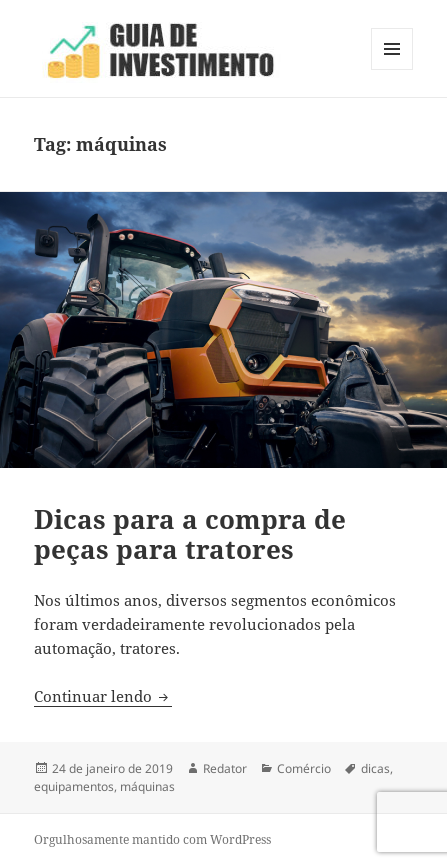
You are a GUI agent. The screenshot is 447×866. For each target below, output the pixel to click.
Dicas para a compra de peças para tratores (190, 534)
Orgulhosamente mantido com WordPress (152, 839)
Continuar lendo (103, 696)
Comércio (304, 768)
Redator (225, 768)
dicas (375, 768)
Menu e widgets (392, 69)
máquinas (147, 786)
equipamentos (74, 786)
